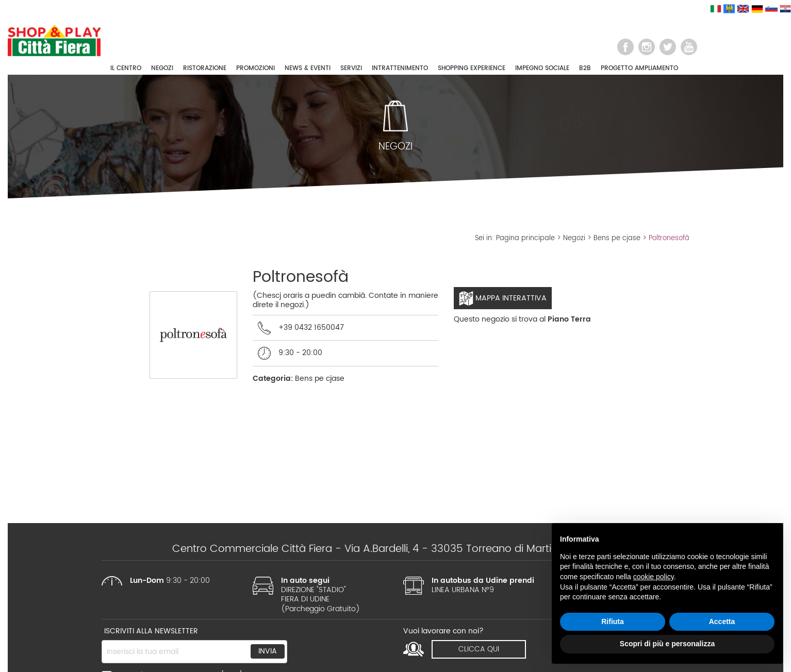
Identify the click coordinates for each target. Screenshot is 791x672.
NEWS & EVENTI (308, 68)
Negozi (574, 238)
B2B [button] (585, 68)
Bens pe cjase (617, 238)
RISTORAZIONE (205, 68)
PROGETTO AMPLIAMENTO (639, 68)
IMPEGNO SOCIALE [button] (542, 68)
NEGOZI (162, 68)
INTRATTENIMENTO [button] (400, 68)
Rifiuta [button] (613, 621)
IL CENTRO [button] (126, 68)
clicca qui (479, 649)
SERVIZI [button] (351, 68)
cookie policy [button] (654, 577)
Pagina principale (525, 238)
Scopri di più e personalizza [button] (667, 644)
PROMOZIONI (256, 68)
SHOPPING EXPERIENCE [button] (472, 68)
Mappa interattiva (503, 298)
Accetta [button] (722, 621)
